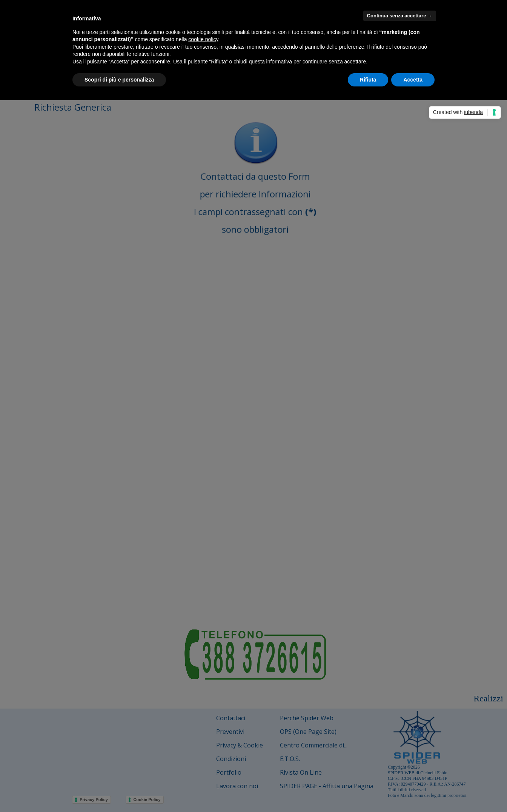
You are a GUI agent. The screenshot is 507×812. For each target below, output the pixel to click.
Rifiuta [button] (368, 80)
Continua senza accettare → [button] (400, 16)
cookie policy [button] (203, 39)
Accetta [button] (413, 80)
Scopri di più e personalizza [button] (119, 80)
